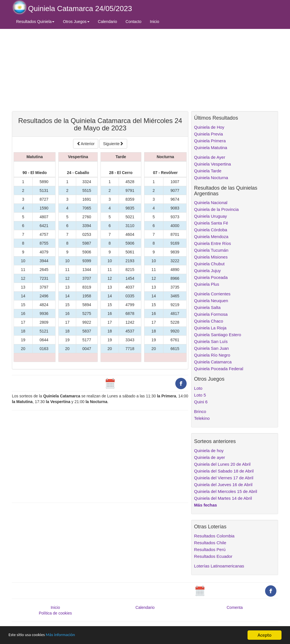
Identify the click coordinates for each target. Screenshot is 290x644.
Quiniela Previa (208, 134)
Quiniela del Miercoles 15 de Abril (226, 491)
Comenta (235, 607)
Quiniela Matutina (211, 148)
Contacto (133, 22)
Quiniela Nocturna (211, 178)
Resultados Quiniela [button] (35, 22)
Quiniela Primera (210, 141)
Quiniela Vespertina (212, 164)
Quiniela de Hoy (209, 127)
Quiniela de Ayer (210, 157)
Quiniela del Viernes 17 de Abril (224, 478)
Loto (198, 388)
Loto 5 (200, 395)
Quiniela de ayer (209, 457)
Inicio (154, 22)
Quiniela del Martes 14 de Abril (223, 498)
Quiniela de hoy (209, 451)
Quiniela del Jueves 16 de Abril (223, 485)
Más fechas (205, 505)
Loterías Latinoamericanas (219, 566)
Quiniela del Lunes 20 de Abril (222, 464)
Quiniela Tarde (208, 171)
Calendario (108, 22)
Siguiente (113, 144)
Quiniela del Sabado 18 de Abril (224, 471)
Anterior (86, 144)
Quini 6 (201, 402)
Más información (67, 635)
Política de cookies (55, 613)
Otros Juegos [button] (76, 22)
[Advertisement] (100, 70)
